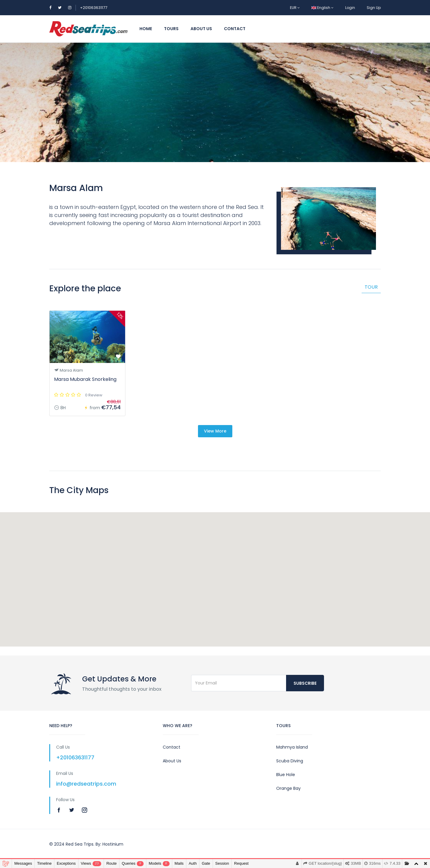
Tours (171, 29)
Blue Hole (286, 775)
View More (215, 431)
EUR (295, 8)
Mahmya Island (292, 747)
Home (146, 29)
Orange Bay (288, 788)
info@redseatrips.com (86, 784)
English (322, 8)
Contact (235, 29)
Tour (371, 287)
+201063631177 (94, 8)
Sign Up (374, 8)
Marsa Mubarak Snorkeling (85, 379)
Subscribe (305, 683)
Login (350, 8)
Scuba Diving (290, 761)
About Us (201, 29)
